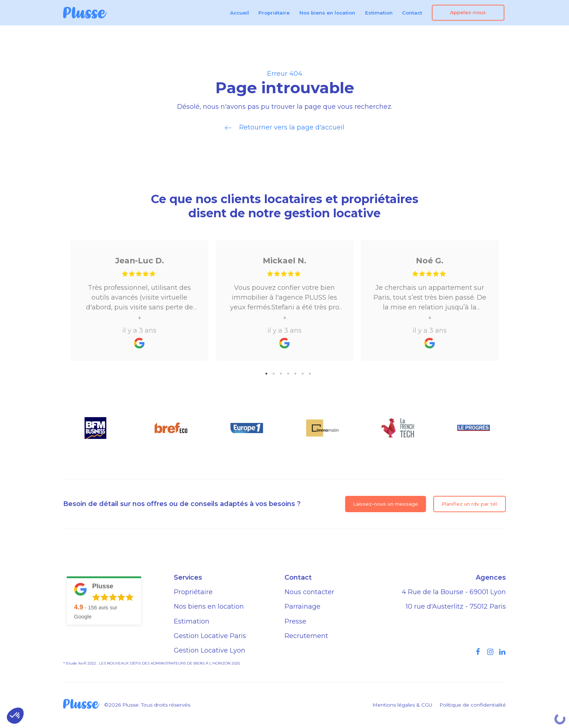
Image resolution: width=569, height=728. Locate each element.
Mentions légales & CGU (402, 705)
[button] (15, 716)
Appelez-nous (468, 12)
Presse (295, 621)
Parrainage (302, 606)
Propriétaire (274, 13)
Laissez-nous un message (386, 504)
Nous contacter (309, 592)
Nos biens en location (327, 13)
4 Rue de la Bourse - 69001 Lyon (454, 592)
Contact (412, 13)
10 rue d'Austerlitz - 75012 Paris (456, 606)
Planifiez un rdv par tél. (470, 504)
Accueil (240, 13)
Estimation (379, 13)
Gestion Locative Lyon (210, 650)
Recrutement (306, 636)
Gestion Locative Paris (210, 636)
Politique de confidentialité (473, 705)
